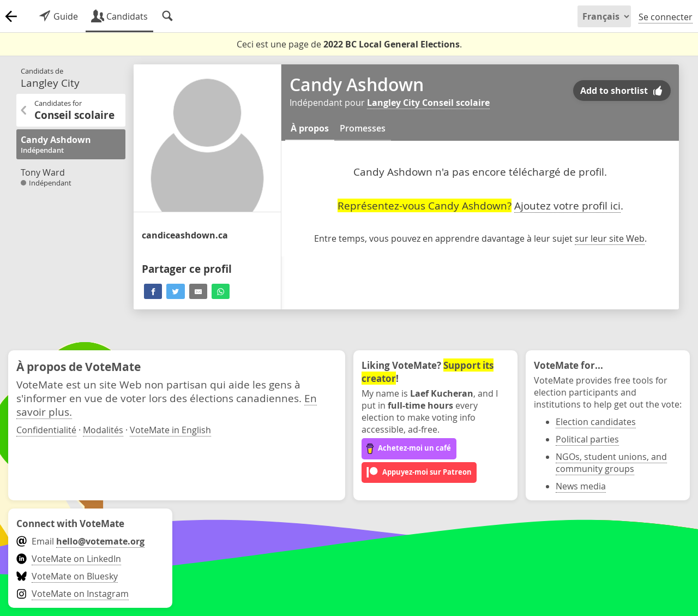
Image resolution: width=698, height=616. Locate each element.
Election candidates (596, 422)
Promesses (363, 128)
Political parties (587, 439)
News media (581, 486)
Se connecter (666, 17)
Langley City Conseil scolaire (428, 103)
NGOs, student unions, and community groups (611, 463)
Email (80, 541)
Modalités (103, 430)
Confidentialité (46, 430)
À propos (310, 128)
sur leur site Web (610, 238)
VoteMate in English (170, 430)
